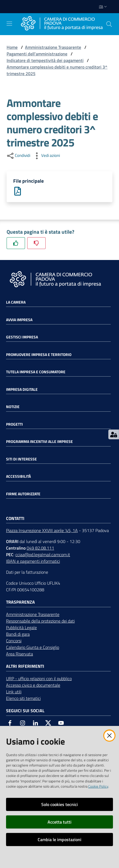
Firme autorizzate (23, 494)
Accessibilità (18, 476)
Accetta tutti (59, 822)
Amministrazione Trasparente (53, 47)
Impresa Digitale (22, 389)
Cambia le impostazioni (59, 839)
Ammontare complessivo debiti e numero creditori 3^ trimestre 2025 (57, 70)
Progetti (14, 424)
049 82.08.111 (40, 548)
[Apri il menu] (9, 24)
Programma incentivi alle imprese (39, 442)
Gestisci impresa (22, 337)
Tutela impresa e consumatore (36, 372)
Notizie (13, 407)
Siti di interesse (21, 459)
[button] (109, 24)
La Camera (16, 302)
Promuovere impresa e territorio (39, 355)
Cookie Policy (98, 786)
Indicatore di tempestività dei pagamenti (45, 60)
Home (12, 47)
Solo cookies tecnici (59, 804)
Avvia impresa (19, 320)
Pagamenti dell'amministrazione (37, 54)
